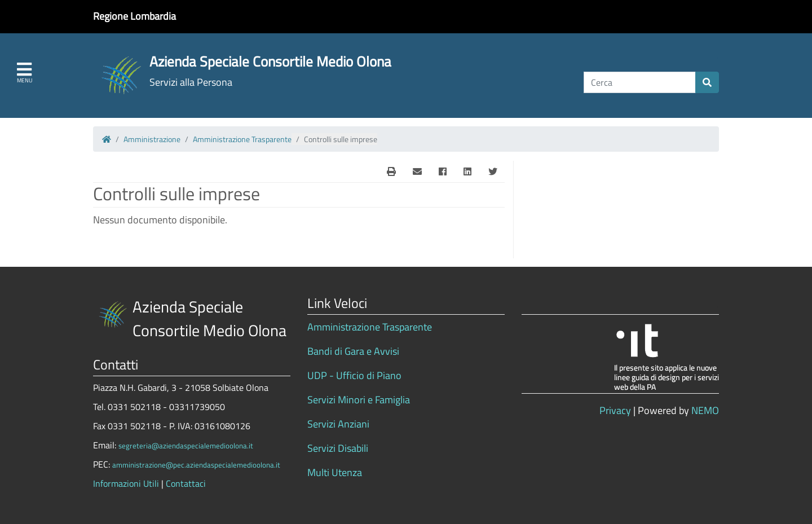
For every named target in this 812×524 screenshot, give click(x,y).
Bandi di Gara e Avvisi (353, 351)
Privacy (615, 410)
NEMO (705, 410)
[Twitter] (493, 171)
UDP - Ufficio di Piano (354, 375)
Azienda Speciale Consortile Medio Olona (270, 61)
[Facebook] (443, 171)
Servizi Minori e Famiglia (359, 400)
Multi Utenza (335, 472)
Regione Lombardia (134, 16)
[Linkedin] (467, 171)
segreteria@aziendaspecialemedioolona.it (186, 446)
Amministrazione (152, 139)
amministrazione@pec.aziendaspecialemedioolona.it (196, 465)
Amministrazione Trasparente (242, 139)
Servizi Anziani (338, 424)
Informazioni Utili (126, 483)
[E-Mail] (391, 171)
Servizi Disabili (338, 448)
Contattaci (186, 483)
